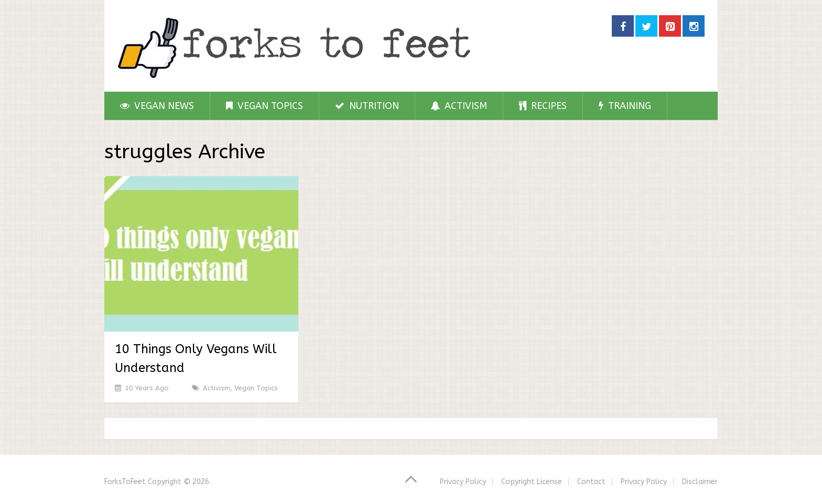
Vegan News (157, 106)
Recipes (543, 106)
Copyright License (532, 482)
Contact (591, 482)
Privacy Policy (463, 482)
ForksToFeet (125, 482)
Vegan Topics (264, 106)
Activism (459, 106)
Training (625, 106)
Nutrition (367, 106)
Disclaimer (700, 482)
